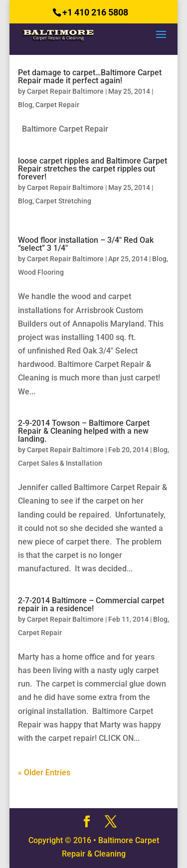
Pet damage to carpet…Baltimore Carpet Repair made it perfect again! (90, 77)
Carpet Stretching (63, 201)
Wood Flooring (41, 272)
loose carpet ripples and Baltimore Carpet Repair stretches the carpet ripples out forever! (93, 169)
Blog (25, 105)
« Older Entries (44, 773)
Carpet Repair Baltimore (65, 91)
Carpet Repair (57, 105)
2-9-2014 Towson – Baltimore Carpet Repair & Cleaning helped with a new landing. (84, 431)
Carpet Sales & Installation (60, 463)
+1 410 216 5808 (95, 12)
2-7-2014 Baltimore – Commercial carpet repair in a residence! (91, 605)
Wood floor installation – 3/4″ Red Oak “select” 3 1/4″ (86, 244)
